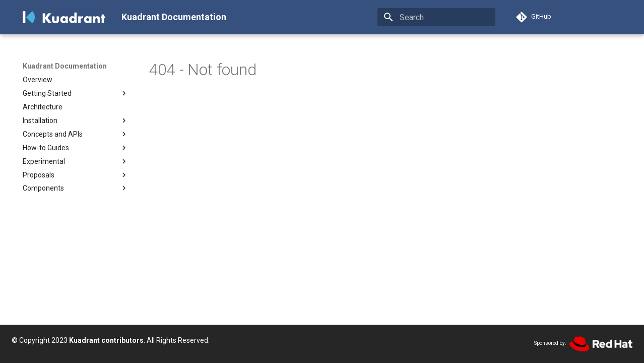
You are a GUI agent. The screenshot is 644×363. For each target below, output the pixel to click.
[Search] (436, 17)
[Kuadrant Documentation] (64, 17)
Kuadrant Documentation (65, 66)
